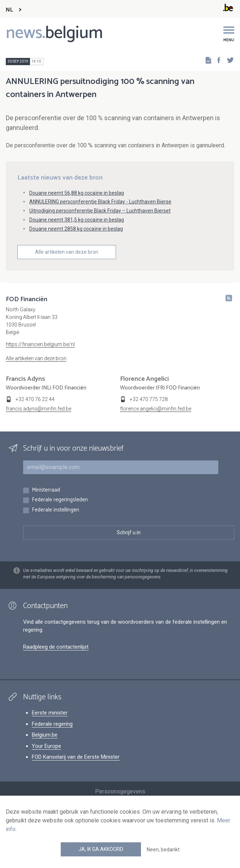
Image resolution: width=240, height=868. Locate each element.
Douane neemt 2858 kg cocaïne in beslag (76, 229)
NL (9, 10)
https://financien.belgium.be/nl (40, 344)
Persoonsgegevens (120, 791)
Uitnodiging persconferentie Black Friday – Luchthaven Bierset (100, 211)
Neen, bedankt (163, 850)
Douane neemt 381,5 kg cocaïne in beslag (77, 220)
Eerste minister (50, 713)
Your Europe (46, 746)
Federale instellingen (55, 510)
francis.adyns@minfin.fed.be (38, 409)
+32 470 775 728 (149, 399)
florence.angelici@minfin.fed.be (156, 409)
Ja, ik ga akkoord (101, 849)
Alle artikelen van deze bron (67, 252)
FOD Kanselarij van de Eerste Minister (76, 757)
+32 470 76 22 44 (35, 399)
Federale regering (52, 724)
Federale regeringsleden (60, 500)
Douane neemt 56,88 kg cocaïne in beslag (77, 193)
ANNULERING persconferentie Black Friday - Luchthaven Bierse (100, 202)
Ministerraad (46, 490)
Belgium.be (45, 735)
